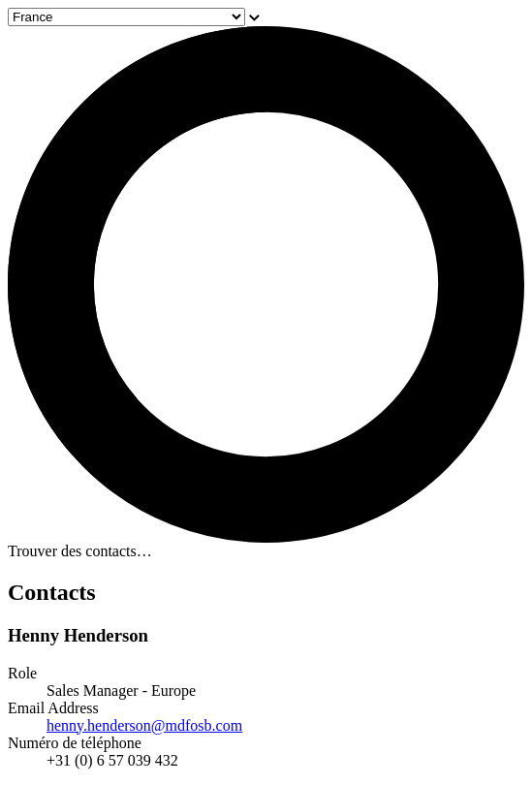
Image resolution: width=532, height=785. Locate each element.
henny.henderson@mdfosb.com (144, 725)
